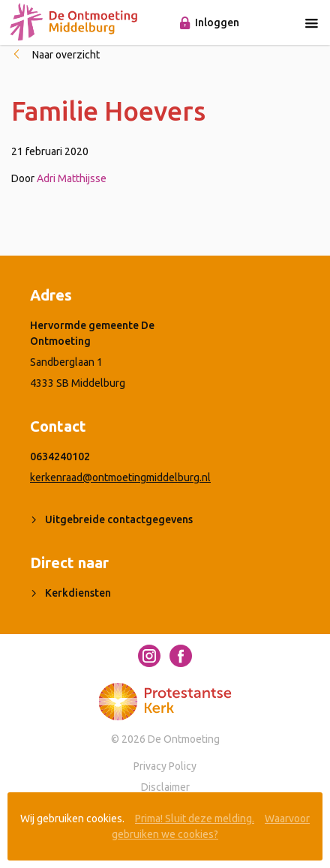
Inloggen (217, 22)
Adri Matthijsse (72, 178)
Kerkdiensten (78, 593)
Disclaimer (165, 787)
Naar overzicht (66, 55)
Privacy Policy (165, 766)
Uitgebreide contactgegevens (119, 519)
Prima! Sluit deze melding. (195, 819)
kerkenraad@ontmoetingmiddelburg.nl (120, 477)
